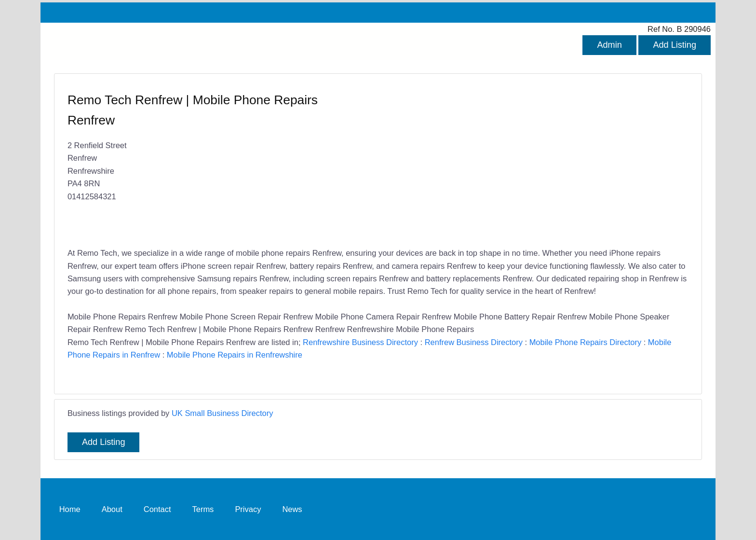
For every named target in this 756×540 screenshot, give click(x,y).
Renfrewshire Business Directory (360, 342)
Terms (203, 509)
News (292, 509)
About (112, 509)
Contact (157, 509)
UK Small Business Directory (223, 413)
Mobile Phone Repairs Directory (586, 342)
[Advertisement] (528, 162)
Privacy (248, 509)
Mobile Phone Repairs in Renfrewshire (235, 355)
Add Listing (675, 45)
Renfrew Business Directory (474, 342)
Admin (609, 45)
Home (70, 509)
